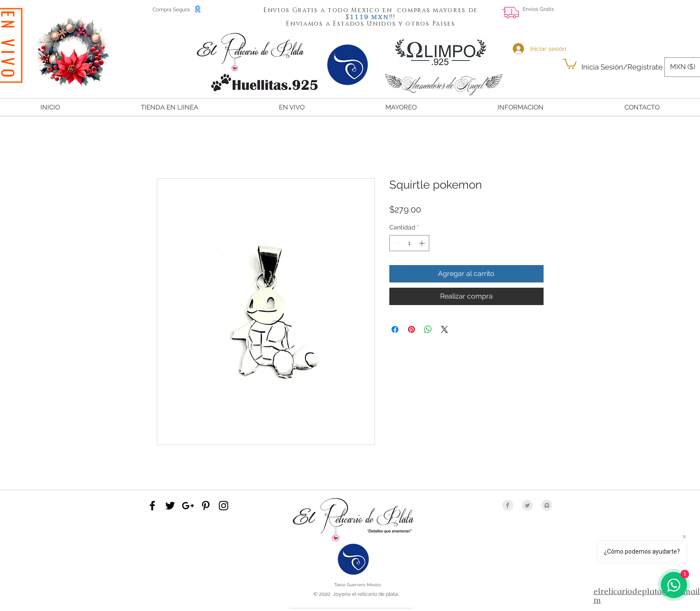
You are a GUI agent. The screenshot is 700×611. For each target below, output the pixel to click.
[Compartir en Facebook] (395, 329)
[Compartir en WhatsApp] (428, 329)
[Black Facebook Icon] (152, 506)
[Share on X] (445, 329)
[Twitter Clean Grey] (527, 505)
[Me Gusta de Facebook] (640, 16)
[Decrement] (396, 243)
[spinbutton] (409, 243)
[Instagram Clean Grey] (547, 505)
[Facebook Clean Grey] (508, 505)
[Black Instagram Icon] (224, 506)
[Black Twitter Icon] (170, 506)
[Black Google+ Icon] (188, 506)
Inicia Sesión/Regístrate (622, 67)
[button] (359, 17)
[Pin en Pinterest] (411, 329)
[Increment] (423, 243)
